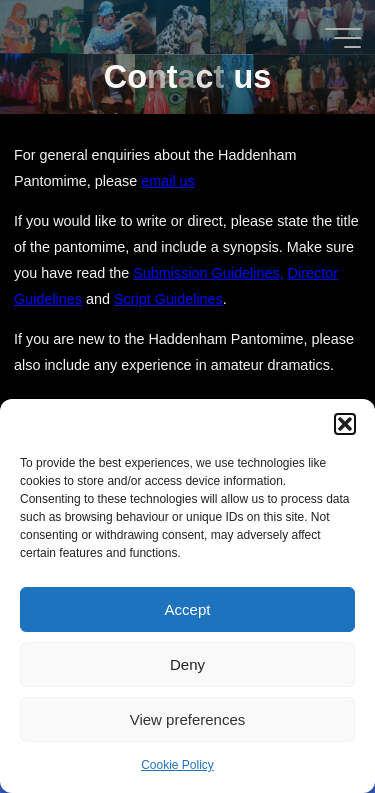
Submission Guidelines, (209, 273)
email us (169, 181)
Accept (188, 609)
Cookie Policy (177, 765)
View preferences (188, 719)
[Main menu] (343, 38)
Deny (187, 664)
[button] (345, 424)
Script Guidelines (168, 299)
